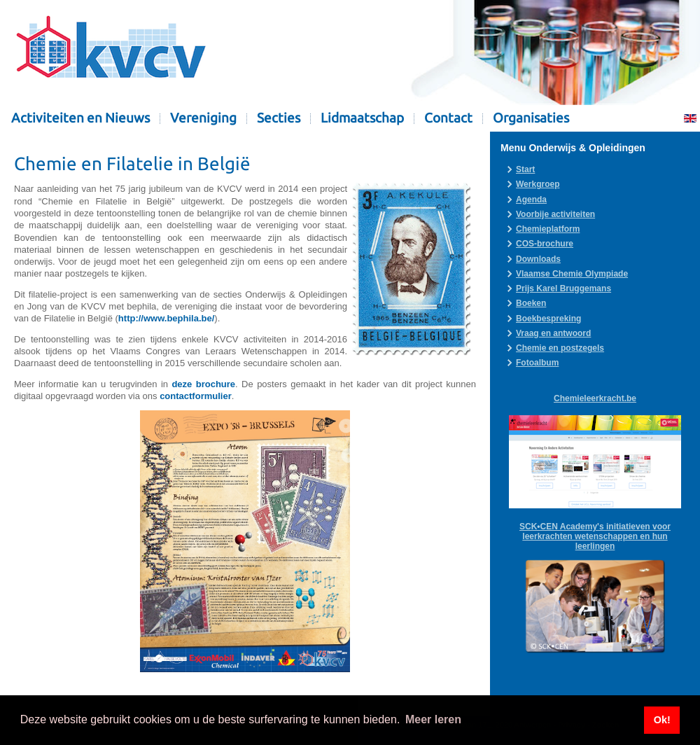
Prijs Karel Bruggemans (563, 288)
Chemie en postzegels (560, 348)
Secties (279, 118)
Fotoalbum (537, 363)
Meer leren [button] (433, 719)
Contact (448, 118)
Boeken (531, 303)
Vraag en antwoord (553, 333)
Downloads (538, 259)
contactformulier (196, 396)
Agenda (531, 200)
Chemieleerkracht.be (595, 398)
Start (525, 169)
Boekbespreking (548, 319)
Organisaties (531, 118)
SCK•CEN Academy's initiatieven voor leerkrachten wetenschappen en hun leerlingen (595, 536)
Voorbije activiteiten (555, 214)
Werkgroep (538, 184)
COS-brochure (545, 244)
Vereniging (203, 118)
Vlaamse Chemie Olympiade (572, 274)
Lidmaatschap (362, 118)
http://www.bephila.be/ (166, 318)
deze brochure (203, 384)
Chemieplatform (548, 229)
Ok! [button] (662, 720)
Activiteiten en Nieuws (80, 118)
